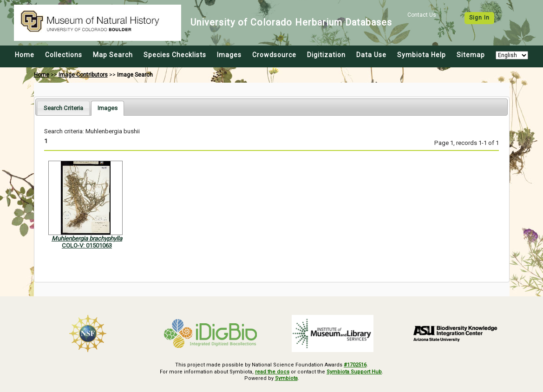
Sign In (479, 18)
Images (229, 55)
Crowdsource (274, 55)
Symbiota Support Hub (354, 372)
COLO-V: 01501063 (87, 245)
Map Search (113, 55)
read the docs (272, 372)
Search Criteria (63, 108)
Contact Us (422, 15)
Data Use (371, 55)
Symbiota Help (422, 55)
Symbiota (286, 378)
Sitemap (471, 55)
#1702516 (355, 365)
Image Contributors (83, 75)
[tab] (63, 108)
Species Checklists (175, 55)
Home (25, 55)
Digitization (326, 55)
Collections (64, 55)
